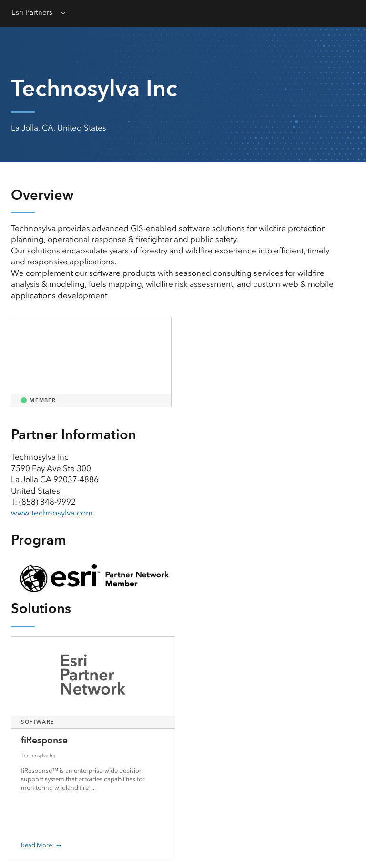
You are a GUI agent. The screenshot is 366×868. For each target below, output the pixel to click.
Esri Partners (32, 12)
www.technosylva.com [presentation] (52, 513)
